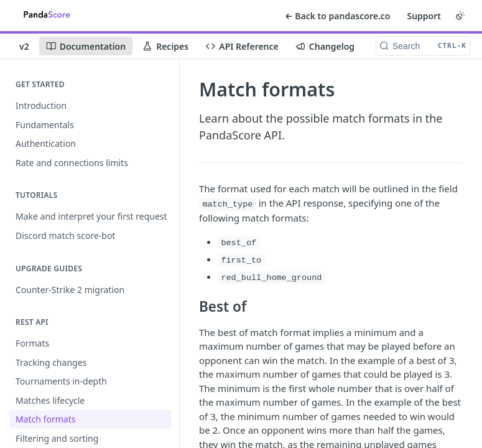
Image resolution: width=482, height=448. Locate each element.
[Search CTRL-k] (423, 46)
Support (424, 16)
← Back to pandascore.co (337, 16)
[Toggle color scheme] (460, 16)
